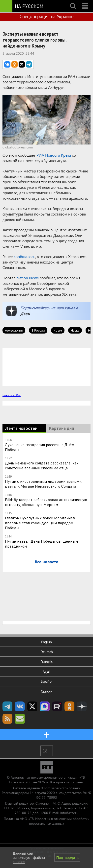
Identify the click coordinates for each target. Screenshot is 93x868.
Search (73, 2)
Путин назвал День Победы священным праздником (41, 543)
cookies (19, 862)
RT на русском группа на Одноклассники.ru (69, 706)
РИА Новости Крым (54, 155)
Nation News (28, 278)
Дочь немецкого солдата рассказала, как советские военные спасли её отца (42, 465)
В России (38, 330)
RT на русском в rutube (57, 706)
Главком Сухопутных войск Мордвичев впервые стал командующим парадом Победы (40, 523)
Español (46, 681)
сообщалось (24, 256)
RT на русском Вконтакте (20, 706)
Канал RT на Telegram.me (7, 706)
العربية (46, 671)
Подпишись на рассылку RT (20, 719)
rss (7, 719)
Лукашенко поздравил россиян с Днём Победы (40, 447)
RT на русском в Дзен (82, 706)
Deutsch (47, 652)
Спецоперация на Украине (46, 16)
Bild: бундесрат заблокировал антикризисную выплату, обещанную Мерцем (46, 502)
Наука (75, 330)
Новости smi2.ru (12, 395)
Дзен (25, 314)
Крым (58, 330)
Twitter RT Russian (32, 706)
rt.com (46, 788)
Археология (14, 330)
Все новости (46, 562)
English (46, 642)
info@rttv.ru (69, 813)
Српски (47, 691)
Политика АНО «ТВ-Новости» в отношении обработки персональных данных (47, 821)
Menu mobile (85, 2)
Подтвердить (67, 857)
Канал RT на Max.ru (45, 706)
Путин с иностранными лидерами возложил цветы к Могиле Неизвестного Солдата (44, 484)
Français (46, 662)
